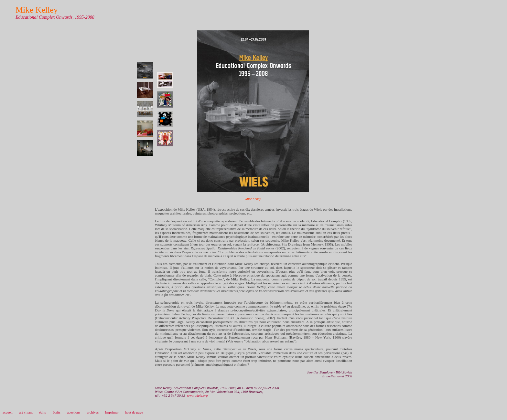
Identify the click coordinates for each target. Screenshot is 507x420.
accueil (8, 412)
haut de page (134, 412)
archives (93, 412)
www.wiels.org (197, 395)
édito (43, 412)
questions (74, 412)
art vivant (26, 412)
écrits (57, 412)
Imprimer (112, 412)
